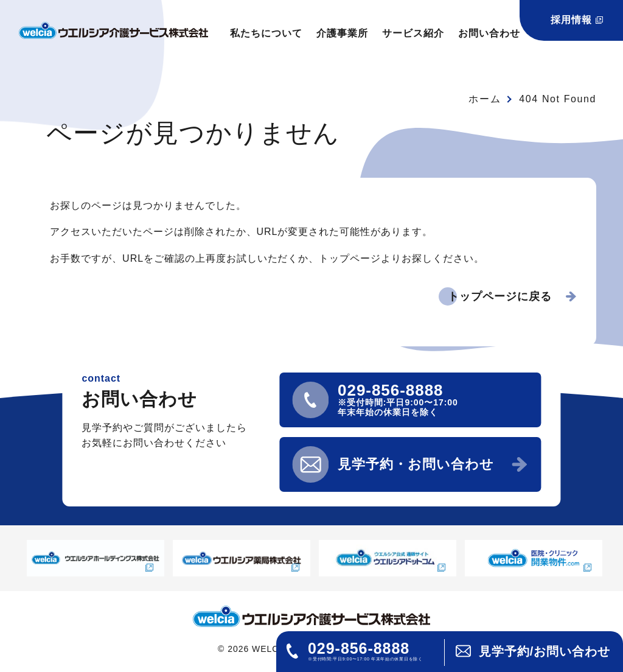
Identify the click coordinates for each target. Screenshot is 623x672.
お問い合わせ (489, 33)
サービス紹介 (413, 33)
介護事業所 (342, 33)
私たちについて (266, 33)
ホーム (485, 99)
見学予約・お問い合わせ (416, 464)
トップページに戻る (500, 296)
